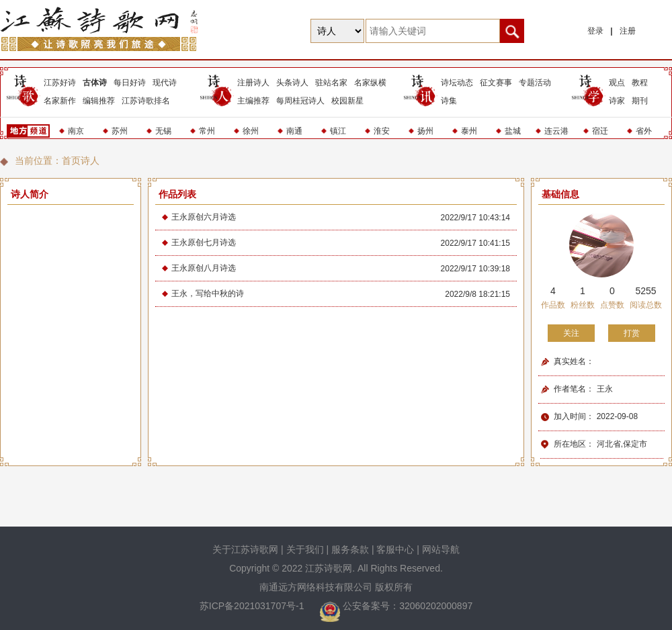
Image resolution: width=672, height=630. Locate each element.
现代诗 (165, 83)
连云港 (556, 131)
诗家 (617, 101)
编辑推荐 (99, 101)
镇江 (338, 131)
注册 (628, 31)
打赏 (632, 333)
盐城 (513, 131)
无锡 (163, 131)
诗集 (449, 101)
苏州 (120, 131)
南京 (76, 131)
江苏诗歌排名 (146, 101)
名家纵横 (370, 83)
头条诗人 (292, 83)
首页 (71, 161)
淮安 (382, 131)
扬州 (425, 131)
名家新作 (60, 101)
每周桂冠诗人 (300, 101)
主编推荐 (253, 101)
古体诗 (95, 83)
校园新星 (347, 101)
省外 (644, 131)
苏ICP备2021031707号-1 (253, 606)
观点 (617, 83)
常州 (207, 131)
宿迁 (600, 131)
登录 (595, 31)
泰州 (469, 131)
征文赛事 (496, 83)
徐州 (251, 131)
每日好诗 (130, 83)
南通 (294, 131)
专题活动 (535, 83)
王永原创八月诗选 (204, 268)
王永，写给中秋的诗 (208, 294)
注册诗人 (253, 83)
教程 (640, 83)
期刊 (640, 101)
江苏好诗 (60, 83)
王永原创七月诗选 (204, 242)
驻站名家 (331, 83)
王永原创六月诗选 (204, 217)
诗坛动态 (457, 83)
